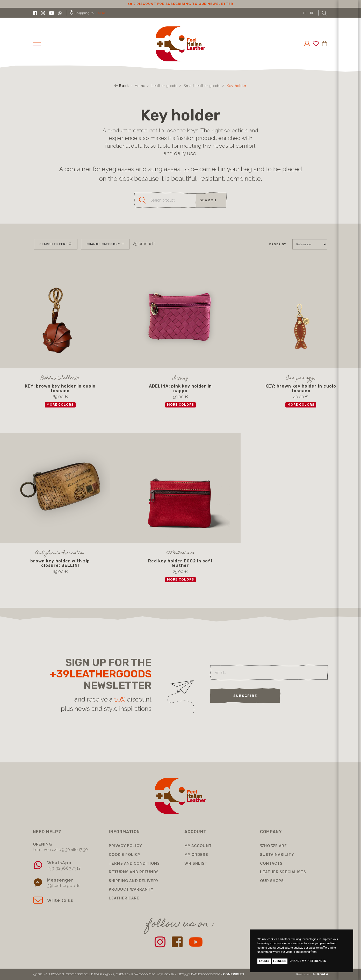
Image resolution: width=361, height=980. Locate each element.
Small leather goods (202, 86)
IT (305, 13)
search (208, 200)
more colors (60, 405)
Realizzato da (312, 974)
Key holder (237, 86)
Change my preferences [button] (308, 961)
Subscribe (245, 696)
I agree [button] (264, 961)
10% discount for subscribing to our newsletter (180, 4)
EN (312, 13)
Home (140, 86)
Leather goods (164, 86)
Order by (277, 244)
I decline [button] (280, 961)
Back (122, 86)
